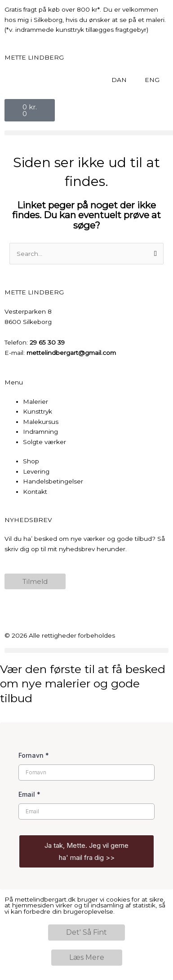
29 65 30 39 (47, 342)
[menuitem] (119, 80)
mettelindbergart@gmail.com (71, 353)
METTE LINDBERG (34, 57)
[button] (86, 650)
